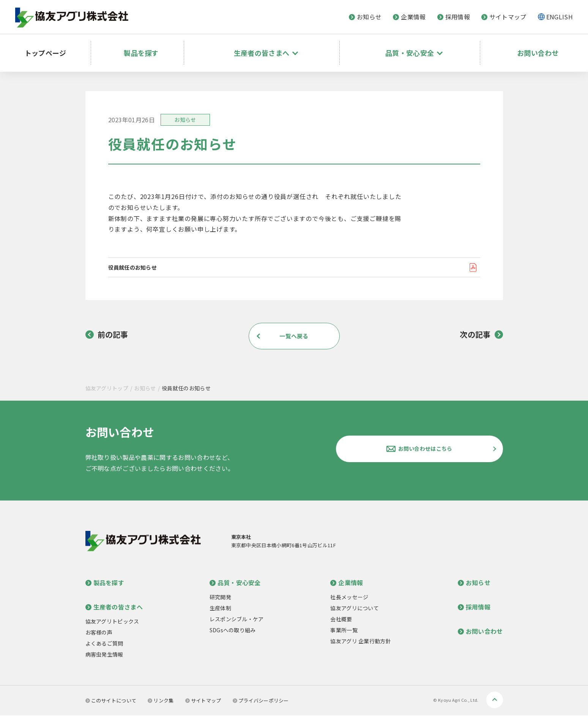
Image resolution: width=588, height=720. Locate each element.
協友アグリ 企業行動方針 (361, 646)
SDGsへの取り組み (233, 635)
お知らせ (365, 17)
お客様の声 (99, 637)
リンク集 (161, 705)
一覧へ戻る (294, 340)
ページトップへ (495, 704)
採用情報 (454, 17)
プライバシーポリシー (261, 705)
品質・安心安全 (235, 587)
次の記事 (481, 339)
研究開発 (220, 602)
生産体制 (220, 613)
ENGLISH (560, 17)
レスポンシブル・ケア (237, 624)
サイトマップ (504, 17)
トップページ (50, 47)
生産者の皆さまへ (114, 611)
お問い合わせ (538, 47)
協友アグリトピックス (112, 626)
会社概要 (341, 624)
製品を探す (150, 47)
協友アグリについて (355, 613)
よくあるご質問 (104, 648)
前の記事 (107, 339)
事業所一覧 (344, 635)
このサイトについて (111, 705)
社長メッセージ (349, 602)
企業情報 (409, 17)
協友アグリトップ (107, 393)
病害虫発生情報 (104, 659)
